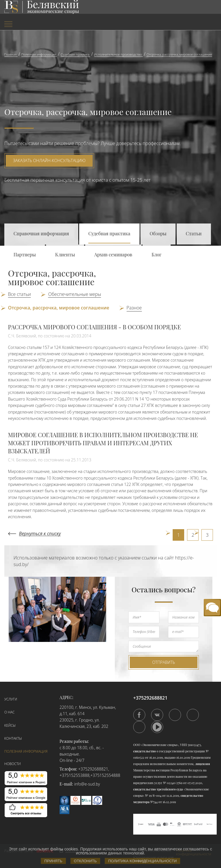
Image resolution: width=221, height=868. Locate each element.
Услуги (11, 699)
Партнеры (25, 254)
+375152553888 (75, 775)
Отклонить (85, 861)
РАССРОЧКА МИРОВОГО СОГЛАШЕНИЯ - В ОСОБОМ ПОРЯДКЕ (95, 327)
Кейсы (10, 725)
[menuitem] (37, 25)
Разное (134, 308)
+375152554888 (105, 775)
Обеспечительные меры (75, 294)
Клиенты (65, 254)
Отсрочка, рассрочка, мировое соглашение (59, 308)
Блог (157, 254)
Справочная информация (41, 233)
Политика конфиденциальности (142, 861)
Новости (13, 764)
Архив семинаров (113, 254)
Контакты (13, 738)
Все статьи (20, 294)
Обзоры (158, 233)
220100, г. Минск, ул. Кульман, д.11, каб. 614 (88, 710)
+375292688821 (93, 769)
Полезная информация (26, 751)
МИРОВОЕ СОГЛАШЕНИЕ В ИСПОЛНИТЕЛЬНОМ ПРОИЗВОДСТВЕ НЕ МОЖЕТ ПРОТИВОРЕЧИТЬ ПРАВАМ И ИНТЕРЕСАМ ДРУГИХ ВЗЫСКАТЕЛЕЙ (103, 443)
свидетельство (144, 751)
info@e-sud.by (87, 784)
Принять (53, 861)
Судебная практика (109, 233)
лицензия (203, 764)
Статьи (194, 233)
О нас (9, 712)
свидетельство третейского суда (158, 789)
